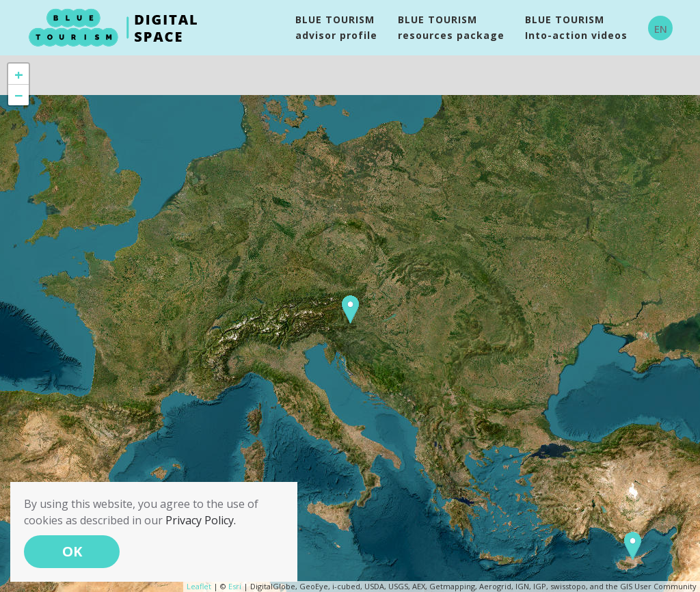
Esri (235, 586)
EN (661, 29)
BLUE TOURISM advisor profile (336, 27)
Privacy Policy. (201, 520)
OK (72, 551)
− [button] (19, 95)
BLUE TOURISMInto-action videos (576, 27)
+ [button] (19, 74)
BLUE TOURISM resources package (451, 27)
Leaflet (199, 586)
